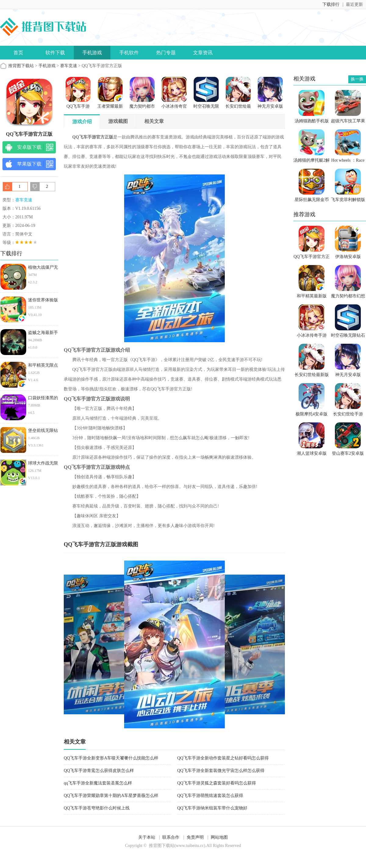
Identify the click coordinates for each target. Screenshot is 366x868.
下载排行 (331, 4)
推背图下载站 (21, 66)
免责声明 (195, 837)
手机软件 (129, 53)
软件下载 (55, 53)
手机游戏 (92, 53)
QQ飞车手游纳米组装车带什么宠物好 (212, 808)
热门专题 (166, 53)
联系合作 (171, 837)
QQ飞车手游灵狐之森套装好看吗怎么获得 (217, 783)
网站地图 (219, 837)
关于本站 (147, 837)
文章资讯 (203, 53)
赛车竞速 (69, 66)
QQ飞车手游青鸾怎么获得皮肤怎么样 (99, 771)
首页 (18, 53)
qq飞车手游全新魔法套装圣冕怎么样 (98, 783)
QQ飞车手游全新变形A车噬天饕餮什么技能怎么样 (111, 758)
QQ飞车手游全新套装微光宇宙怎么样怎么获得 (221, 771)
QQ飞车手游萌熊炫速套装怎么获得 (210, 796)
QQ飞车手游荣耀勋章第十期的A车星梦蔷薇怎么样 (111, 796)
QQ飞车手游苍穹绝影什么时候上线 (97, 808)
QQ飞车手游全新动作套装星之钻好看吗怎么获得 (223, 758)
